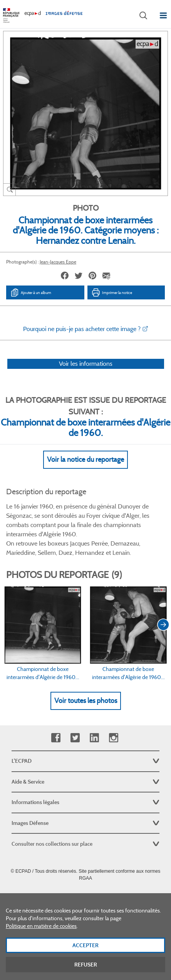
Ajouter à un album (31, 292)
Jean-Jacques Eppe (58, 262)
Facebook (56, 738)
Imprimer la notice (112, 292)
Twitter (75, 738)
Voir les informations (86, 364)
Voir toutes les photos (86, 701)
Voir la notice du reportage (85, 460)
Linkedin (94, 738)
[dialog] (85, 937)
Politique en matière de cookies (41, 926)
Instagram (113, 738)
